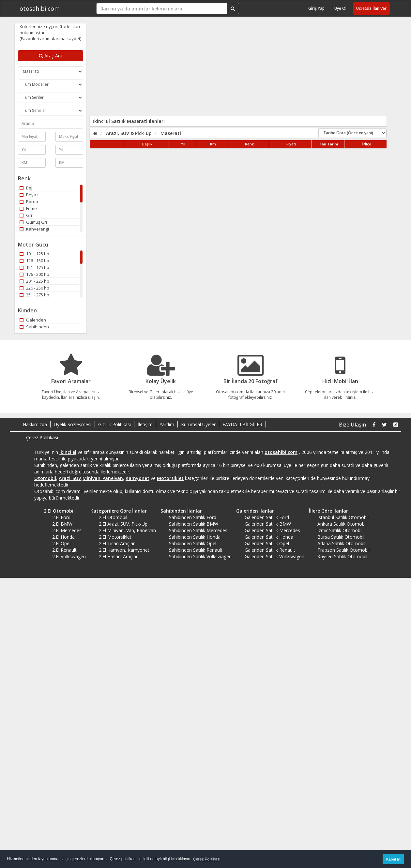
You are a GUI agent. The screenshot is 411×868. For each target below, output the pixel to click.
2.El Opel (61, 543)
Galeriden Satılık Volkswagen (274, 556)
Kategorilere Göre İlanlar (116, 511)
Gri (26, 215)
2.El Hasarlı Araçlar (118, 556)
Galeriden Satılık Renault (270, 550)
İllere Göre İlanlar (326, 511)
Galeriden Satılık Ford (267, 517)
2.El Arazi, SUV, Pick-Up (123, 524)
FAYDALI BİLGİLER (242, 424)
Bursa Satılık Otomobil (341, 537)
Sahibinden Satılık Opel (193, 543)
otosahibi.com (40, 8)
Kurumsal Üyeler (198, 424)
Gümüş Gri (33, 222)
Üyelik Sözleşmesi (73, 424)
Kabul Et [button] (393, 859)
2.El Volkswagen (69, 556)
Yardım (167, 424)
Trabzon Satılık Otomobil (343, 550)
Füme (28, 208)
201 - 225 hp (34, 281)
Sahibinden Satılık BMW (194, 524)
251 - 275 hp (34, 295)
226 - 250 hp (34, 288)
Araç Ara (51, 56)
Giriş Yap (316, 8)
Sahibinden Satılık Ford (193, 517)
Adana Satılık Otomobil (341, 543)
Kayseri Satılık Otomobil (342, 556)
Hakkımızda (35, 424)
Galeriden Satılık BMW (268, 524)
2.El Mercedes (67, 530)
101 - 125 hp (34, 254)
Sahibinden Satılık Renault (196, 550)
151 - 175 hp (34, 267)
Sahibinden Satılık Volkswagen (200, 556)
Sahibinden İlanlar (179, 511)
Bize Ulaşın (352, 425)
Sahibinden (34, 327)
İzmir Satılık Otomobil (340, 530)
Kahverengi (34, 229)
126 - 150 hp (34, 261)
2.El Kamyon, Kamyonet (124, 550)
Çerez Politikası (42, 437)
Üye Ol (340, 8)
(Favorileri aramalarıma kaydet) (50, 38)
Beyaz (29, 195)
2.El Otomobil (57, 511)
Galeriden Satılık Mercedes (272, 530)
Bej (26, 188)
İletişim (145, 424)
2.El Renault (64, 550)
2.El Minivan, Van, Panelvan (127, 530)
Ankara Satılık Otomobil (342, 524)
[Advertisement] (170, 69)
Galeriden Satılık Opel (267, 543)
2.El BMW (62, 524)
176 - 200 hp (34, 274)
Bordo (29, 202)
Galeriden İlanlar (253, 511)
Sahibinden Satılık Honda (195, 537)
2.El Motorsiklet (115, 537)
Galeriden (33, 320)
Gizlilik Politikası (114, 424)
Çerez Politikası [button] (207, 859)
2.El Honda (63, 537)
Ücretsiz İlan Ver (371, 8)
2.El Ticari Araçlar (117, 543)
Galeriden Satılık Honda (269, 537)
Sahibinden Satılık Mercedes (198, 530)
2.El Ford (61, 517)
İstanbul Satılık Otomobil (343, 517)
